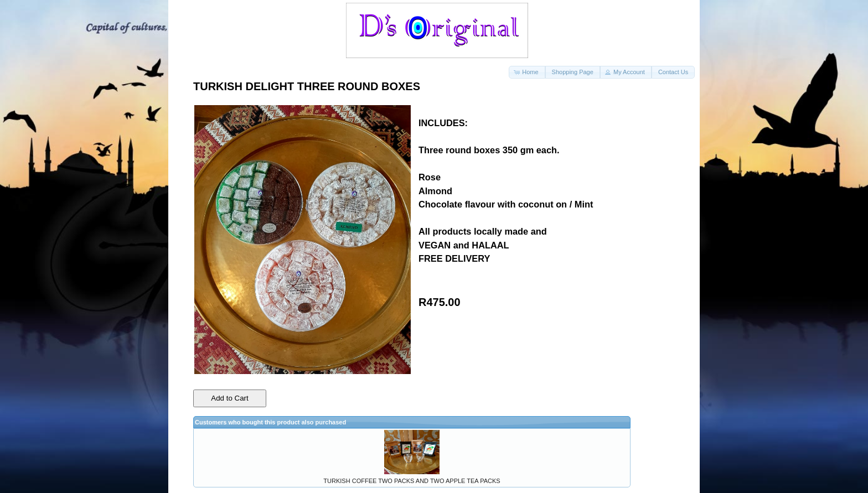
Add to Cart (229, 398)
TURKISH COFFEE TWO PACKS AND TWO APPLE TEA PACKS (412, 481)
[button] (527, 72)
